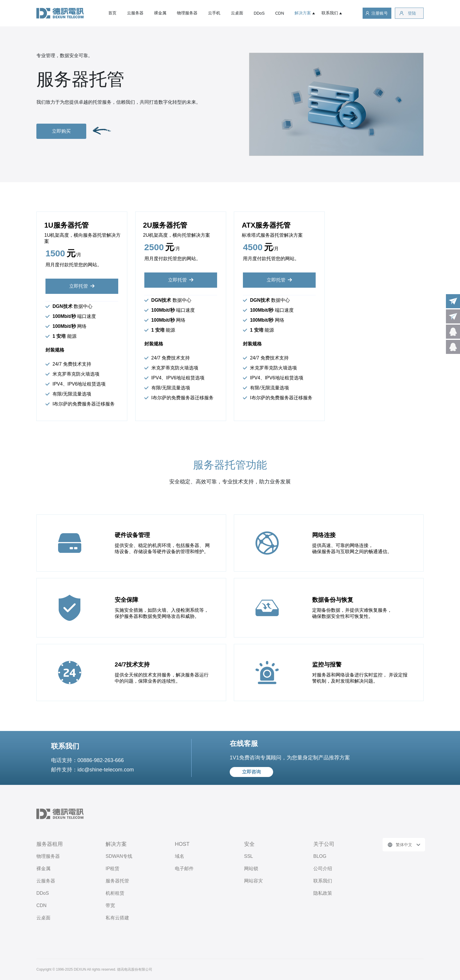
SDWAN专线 (119, 856)
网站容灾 (253, 881)
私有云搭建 (117, 918)
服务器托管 (117, 881)
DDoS (259, 13)
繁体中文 (404, 845)
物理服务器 (187, 13)
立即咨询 (251, 772)
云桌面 (237, 13)
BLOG (320, 856)
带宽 (110, 905)
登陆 (412, 13)
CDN (280, 13)
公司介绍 (323, 869)
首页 (112, 13)
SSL (248, 856)
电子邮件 (184, 869)
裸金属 (160, 13)
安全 (249, 844)
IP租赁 (113, 869)
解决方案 (303, 13)
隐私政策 (323, 893)
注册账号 (380, 13)
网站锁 (251, 869)
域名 (180, 856)
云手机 (214, 13)
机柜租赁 (115, 893)
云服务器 (135, 13)
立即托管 (79, 286)
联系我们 (330, 13)
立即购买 (61, 131)
